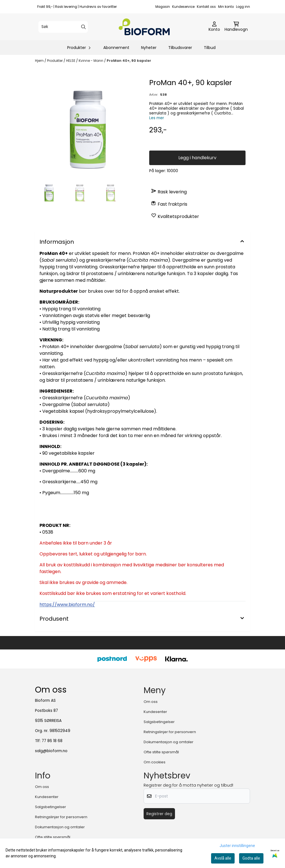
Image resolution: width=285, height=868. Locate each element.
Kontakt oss (206, 7)
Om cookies (155, 762)
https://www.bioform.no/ (67, 605)
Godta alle (251, 858)
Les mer (157, 118)
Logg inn (243, 7)
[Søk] (63, 27)
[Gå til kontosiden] (214, 27)
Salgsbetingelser (159, 722)
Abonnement (116, 48)
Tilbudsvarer (180, 48)
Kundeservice (183, 7)
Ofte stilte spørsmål (161, 752)
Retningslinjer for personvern (170, 732)
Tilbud (210, 48)
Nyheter (149, 48)
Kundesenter (155, 712)
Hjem (40, 61)
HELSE (71, 61)
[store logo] (144, 27)
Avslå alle (223, 858)
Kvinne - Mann (91, 61)
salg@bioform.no (51, 751)
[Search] (83, 27)
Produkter (55, 61)
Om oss (151, 702)
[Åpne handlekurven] (236, 27)
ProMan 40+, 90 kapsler (129, 61)
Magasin (163, 7)
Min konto (226, 7)
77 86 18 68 (52, 741)
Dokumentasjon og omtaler (169, 742)
